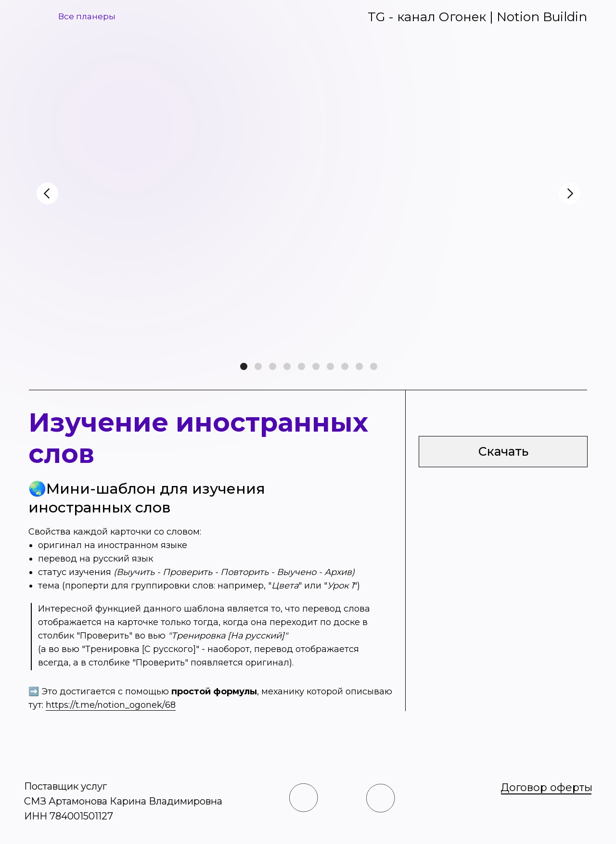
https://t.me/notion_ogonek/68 (111, 705)
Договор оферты (546, 787)
